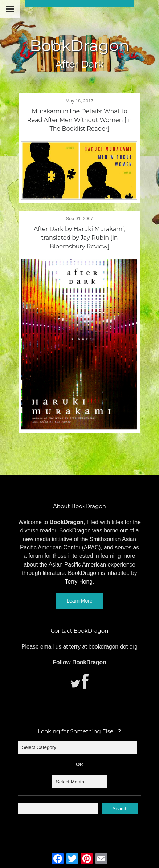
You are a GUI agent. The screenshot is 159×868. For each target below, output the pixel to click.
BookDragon (79, 46)
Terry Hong (79, 582)
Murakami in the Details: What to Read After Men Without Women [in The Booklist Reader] (79, 120)
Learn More (79, 601)
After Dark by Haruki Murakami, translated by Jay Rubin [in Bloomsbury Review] (79, 238)
